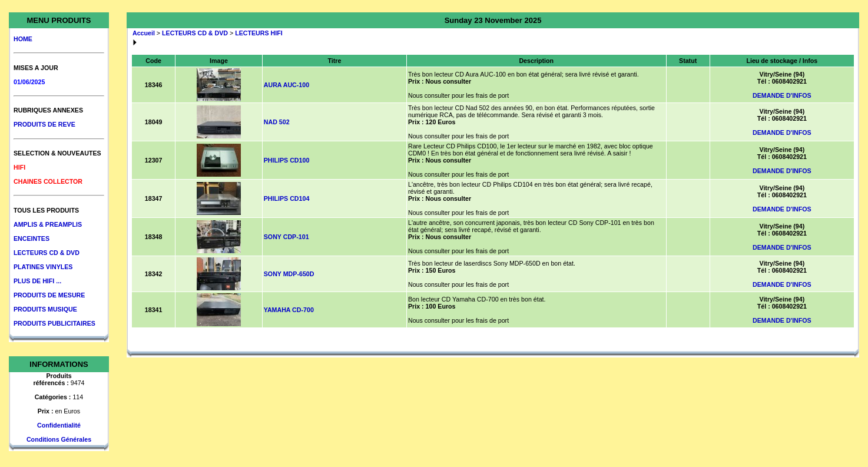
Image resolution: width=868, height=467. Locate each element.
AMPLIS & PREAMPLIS (48, 224)
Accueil (144, 33)
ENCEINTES (32, 239)
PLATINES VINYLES (43, 267)
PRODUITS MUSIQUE (45, 309)
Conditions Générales (59, 439)
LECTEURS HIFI (259, 33)
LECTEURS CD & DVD (47, 253)
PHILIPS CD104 (287, 198)
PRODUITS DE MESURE (49, 295)
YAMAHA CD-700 (289, 310)
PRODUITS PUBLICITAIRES (54, 323)
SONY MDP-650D (289, 274)
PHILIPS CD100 (287, 160)
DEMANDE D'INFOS (782, 95)
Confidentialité (59, 425)
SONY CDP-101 (286, 237)
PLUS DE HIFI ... (37, 281)
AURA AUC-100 (286, 85)
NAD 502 (277, 122)
